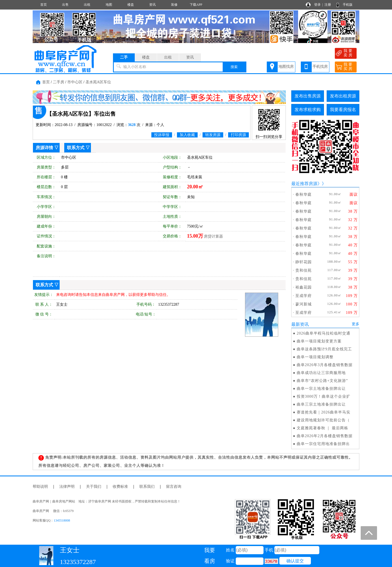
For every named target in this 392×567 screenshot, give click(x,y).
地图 (109, 5)
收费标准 (120, 487)
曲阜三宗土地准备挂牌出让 (321, 404)
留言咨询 (174, 487)
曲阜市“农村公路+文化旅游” (322, 381)
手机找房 (320, 67)
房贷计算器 (213, 236)
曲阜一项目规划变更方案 (319, 341)
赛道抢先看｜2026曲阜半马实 (324, 412)
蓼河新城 (304, 304)
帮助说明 (40, 487)
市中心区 (75, 82)
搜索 (234, 67)
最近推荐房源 (304, 184)
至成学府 (304, 296)
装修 (174, 5)
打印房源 (238, 135)
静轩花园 (304, 262)
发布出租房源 (343, 96)
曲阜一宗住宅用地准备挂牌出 (323, 444)
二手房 (59, 82)
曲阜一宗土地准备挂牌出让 (321, 389)
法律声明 (67, 487)
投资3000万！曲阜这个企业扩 (324, 396)
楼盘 (131, 5)
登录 (317, 5)
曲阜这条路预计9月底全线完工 (324, 349)
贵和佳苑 (304, 270)
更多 (356, 324)
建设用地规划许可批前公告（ (323, 420)
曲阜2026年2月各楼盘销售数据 (325, 436)
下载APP (196, 5)
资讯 (152, 5)
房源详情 (44, 148)
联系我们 (147, 487)
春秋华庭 (304, 194)
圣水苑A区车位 (98, 82)
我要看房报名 (343, 110)
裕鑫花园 (304, 287)
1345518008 (62, 520)
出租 (87, 5)
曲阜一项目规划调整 (315, 357)
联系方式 (76, 148)
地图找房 (286, 67)
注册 (328, 5)
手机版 (348, 5)
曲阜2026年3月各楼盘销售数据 (325, 365)
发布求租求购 (308, 110)
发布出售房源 (308, 96)
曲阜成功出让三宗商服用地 (321, 373)
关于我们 (94, 487)
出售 (65, 5)
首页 (44, 5)
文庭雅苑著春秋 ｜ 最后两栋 (322, 428)
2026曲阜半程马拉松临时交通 (324, 333)
